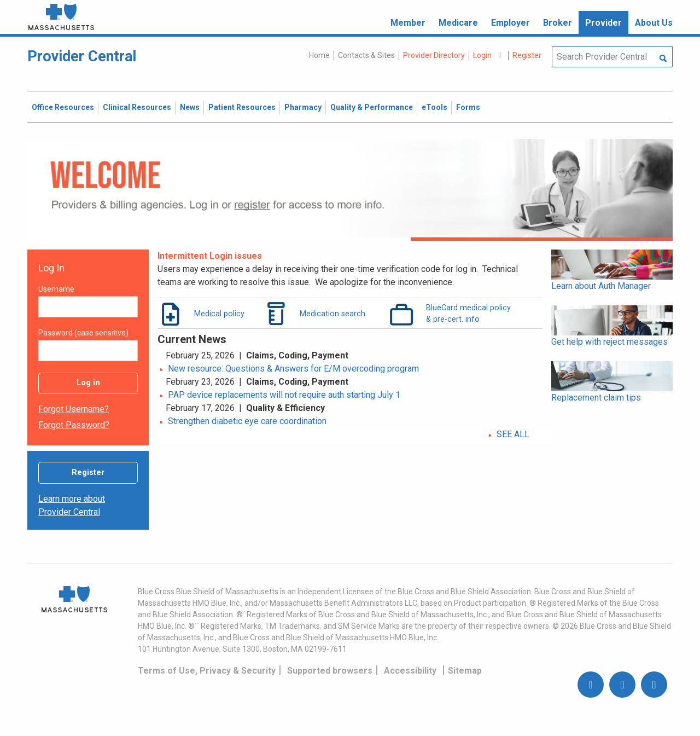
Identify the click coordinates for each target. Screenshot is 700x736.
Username (56, 289)
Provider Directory (434, 55)
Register (88, 473)
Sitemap (465, 671)
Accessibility (410, 671)
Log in (88, 383)
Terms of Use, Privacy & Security (207, 671)
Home (319, 55)
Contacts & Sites (366, 55)
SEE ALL (513, 434)
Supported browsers (330, 671)
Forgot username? (74, 409)
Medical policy (219, 314)
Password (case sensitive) (83, 333)
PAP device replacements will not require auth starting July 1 (284, 395)
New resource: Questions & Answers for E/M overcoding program (293, 369)
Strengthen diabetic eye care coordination (247, 421)
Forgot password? (74, 425)
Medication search (332, 314)
